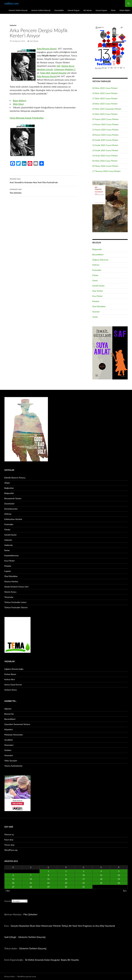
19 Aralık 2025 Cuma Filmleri (105, 150)
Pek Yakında (87, 10)
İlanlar (7, 550)
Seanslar (96, 312)
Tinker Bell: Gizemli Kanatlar (53, 73)
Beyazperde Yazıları (13, 498)
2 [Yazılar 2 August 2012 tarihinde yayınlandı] (66, 871)
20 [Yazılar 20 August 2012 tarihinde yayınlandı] (13, 883)
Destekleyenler (11, 509)
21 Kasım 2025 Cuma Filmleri (105, 130)
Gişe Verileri (98, 291)
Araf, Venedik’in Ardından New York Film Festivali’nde (44, 180)
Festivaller (97, 270)
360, (59, 66)
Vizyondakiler (59, 10)
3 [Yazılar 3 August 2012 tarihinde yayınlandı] (84, 871)
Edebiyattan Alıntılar (13, 519)
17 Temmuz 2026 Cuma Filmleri (106, 171)
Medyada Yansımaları (14, 735)
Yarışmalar (9, 597)
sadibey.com (11, 3)
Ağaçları (8, 709)
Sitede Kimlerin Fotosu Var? (17, 587)
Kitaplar (96, 301)
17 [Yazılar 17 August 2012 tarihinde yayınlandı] (84, 879)
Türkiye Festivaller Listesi (15, 602)
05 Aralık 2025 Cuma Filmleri (105, 140)
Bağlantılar (9, 488)
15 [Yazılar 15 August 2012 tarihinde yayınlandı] (48, 879)
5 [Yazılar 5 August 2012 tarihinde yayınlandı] (119, 871)
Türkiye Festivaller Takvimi (16, 607)
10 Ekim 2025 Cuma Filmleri (105, 93)
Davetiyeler (9, 504)
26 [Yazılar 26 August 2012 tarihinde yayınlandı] (119, 883)
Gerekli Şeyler (98, 286)
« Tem (7, 891)
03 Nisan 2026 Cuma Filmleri (105, 166)
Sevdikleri (9, 740)
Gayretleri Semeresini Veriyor (17, 724)
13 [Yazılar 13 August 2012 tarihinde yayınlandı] (13, 879)
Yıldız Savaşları (11, 761)
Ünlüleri (8, 750)
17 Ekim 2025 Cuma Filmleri (105, 98)
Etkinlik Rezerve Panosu (15, 478)
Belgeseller (97, 249)
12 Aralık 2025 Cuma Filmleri (105, 145)
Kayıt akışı (9, 840)
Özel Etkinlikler (99, 306)
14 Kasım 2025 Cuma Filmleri (105, 124)
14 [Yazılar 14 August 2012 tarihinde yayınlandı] (31, 879)
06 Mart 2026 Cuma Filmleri (105, 161)
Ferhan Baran (10, 674)
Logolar (8, 571)
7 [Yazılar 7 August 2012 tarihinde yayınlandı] (31, 875)
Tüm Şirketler (44, 191)
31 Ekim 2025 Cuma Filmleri (105, 114)
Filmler (113, 10)
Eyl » (125, 891)
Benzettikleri (98, 254)
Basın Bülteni (20, 100)
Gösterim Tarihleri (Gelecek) (41, 10)
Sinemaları (9, 745)
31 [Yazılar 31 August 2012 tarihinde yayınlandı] (84, 887)
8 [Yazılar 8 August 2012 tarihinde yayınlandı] (48, 875)
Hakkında (9, 545)
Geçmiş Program (101, 10)
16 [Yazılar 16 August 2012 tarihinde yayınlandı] (66, 879)
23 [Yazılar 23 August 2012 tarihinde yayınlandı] (66, 883)
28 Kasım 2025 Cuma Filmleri (105, 135)
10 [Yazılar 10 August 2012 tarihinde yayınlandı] (84, 875)
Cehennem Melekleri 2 (65, 69)
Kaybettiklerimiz (12, 555)
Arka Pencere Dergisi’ (47, 76)
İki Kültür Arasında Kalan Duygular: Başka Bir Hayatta (52, 960)
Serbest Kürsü (11, 690)
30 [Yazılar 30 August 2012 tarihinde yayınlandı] (66, 887)
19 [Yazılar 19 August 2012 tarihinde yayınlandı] (119, 879)
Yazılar (95, 317)
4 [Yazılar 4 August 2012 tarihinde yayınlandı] (101, 871)
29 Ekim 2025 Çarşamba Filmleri (107, 109)
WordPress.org (11, 850)
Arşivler (8, 901)
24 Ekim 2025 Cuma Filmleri (105, 104)
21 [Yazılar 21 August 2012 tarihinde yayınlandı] (31, 883)
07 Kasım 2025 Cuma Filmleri (105, 119)
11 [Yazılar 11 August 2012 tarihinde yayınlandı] (101, 875)
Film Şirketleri (30, 914)
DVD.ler (96, 265)
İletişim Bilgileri (125, 10)
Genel (95, 280)
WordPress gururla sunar (27, 976)
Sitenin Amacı (10, 592)
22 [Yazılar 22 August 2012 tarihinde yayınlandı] (48, 883)
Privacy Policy (10, 976)
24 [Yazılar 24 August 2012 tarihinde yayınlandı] (84, 883)
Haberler (13, 25)
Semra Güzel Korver (13, 685)
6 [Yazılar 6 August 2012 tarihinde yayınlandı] (13, 875)
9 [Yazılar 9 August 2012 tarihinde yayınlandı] (66, 875)
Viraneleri (9, 755)
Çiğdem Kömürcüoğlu (14, 669)
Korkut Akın (10, 679)
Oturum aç (9, 834)
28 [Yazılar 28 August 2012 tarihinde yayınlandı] (31, 887)
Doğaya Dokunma (100, 260)
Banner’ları (9, 714)
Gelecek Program (74, 10)
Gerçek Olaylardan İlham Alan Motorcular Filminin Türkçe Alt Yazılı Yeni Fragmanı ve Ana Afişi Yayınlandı (63, 926)
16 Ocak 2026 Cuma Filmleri (105, 156)
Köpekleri (9, 729)
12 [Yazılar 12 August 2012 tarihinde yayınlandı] (119, 875)
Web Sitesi (18, 104)
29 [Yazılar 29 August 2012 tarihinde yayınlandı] (48, 887)
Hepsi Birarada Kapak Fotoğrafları (27, 118)
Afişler (7, 483)
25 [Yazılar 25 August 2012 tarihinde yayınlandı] (101, 883)
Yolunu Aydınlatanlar (13, 766)
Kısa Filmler (97, 296)
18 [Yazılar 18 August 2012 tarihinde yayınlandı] (101, 879)
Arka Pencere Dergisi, (47, 49)
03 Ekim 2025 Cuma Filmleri (105, 88)
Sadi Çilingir (34, 41)
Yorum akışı (9, 845)
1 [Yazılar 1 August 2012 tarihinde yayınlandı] (48, 871)
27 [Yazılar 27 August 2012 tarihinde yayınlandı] (13, 887)
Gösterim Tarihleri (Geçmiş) (18, 10)
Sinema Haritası (11, 581)
